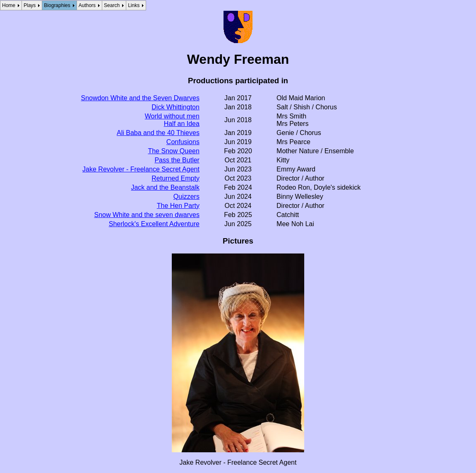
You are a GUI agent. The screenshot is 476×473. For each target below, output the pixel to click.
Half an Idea (182, 124)
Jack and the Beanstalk (165, 187)
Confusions (183, 142)
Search (112, 5)
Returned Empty (175, 178)
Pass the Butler (177, 160)
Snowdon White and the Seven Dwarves (140, 98)
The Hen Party (178, 206)
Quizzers (186, 197)
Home (9, 5)
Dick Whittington (175, 107)
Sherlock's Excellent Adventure (154, 224)
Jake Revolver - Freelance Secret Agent (141, 169)
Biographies (57, 5)
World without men (172, 116)
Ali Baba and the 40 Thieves (158, 133)
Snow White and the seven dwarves (147, 215)
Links (134, 5)
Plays (30, 5)
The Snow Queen (174, 151)
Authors (87, 5)
